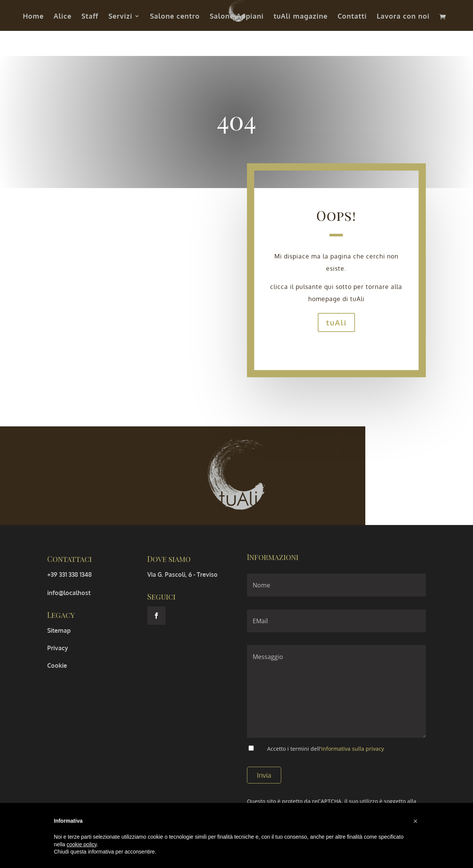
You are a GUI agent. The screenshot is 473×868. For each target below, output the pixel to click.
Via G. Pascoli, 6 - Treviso (182, 574)
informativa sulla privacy (353, 749)
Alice (63, 17)
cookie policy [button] (82, 844)
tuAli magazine (301, 17)
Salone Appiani (237, 17)
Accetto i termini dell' (326, 749)
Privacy (58, 648)
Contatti (352, 17)
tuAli (336, 322)
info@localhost (69, 593)
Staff (90, 17)
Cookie (57, 665)
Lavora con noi (403, 17)
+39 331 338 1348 (69, 574)
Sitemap (59, 630)
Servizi (120, 17)
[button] (416, 821)
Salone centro (175, 17)
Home (33, 17)
